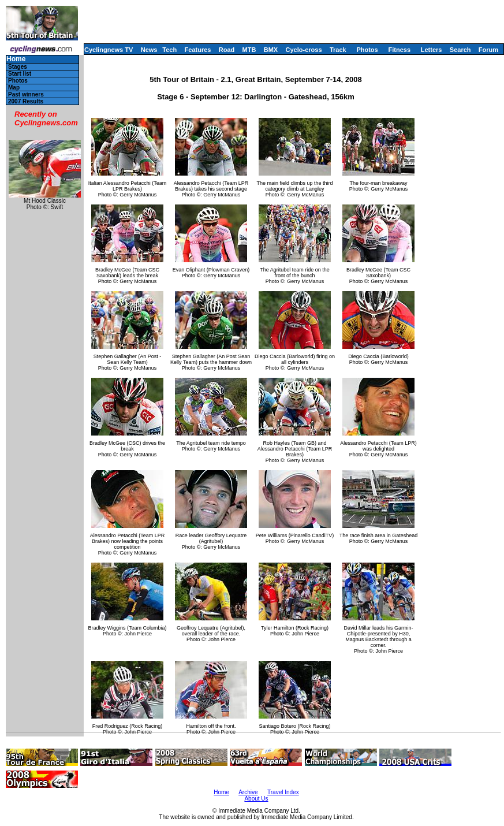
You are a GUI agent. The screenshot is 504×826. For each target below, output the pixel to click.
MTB (249, 50)
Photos (367, 50)
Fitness (399, 50)
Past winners (26, 94)
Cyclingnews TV (109, 50)
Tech (169, 50)
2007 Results (26, 101)
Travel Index (283, 792)
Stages (18, 67)
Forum (488, 50)
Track (338, 50)
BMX (271, 50)
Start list (20, 74)
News (149, 50)
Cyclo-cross (304, 50)
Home (16, 59)
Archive (248, 792)
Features (198, 50)
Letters (432, 50)
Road (227, 50)
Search (460, 50)
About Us (256, 799)
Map (14, 88)
